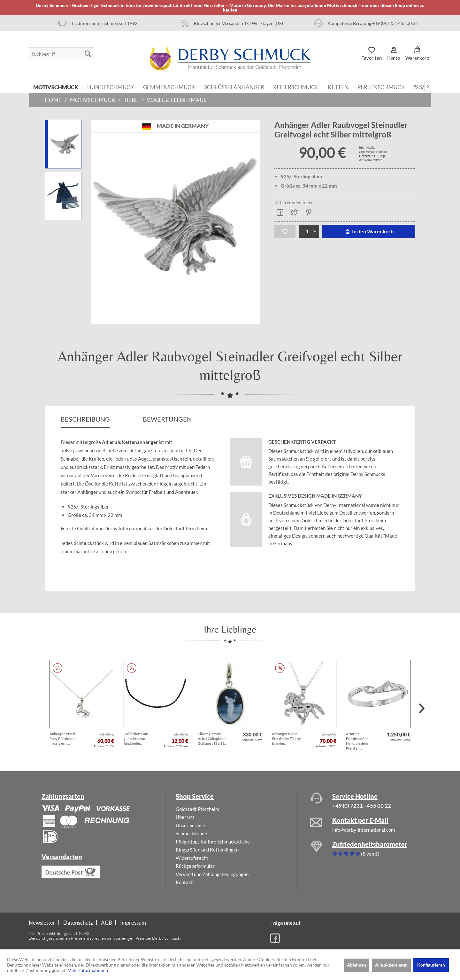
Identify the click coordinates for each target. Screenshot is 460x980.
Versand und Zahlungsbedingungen (212, 874)
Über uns (185, 817)
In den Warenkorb (369, 231)
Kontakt (184, 882)
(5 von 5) (356, 854)
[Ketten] (338, 87)
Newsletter (42, 923)
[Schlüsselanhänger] (234, 87)
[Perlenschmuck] (381, 87)
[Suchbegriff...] (61, 54)
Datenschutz (78, 923)
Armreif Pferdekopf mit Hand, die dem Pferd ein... (358, 741)
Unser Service (190, 825)
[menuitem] (61, 54)
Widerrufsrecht (192, 858)
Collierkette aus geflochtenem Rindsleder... (136, 739)
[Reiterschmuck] (296, 87)
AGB (107, 923)
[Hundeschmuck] (111, 87)
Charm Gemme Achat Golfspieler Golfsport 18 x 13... (212, 739)
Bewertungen (168, 419)
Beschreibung (85, 419)
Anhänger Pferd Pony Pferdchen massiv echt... (62, 739)
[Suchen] (88, 54)
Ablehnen (356, 965)
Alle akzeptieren (391, 965)
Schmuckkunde (191, 833)
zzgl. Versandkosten (373, 152)
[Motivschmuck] (56, 87)
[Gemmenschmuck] (169, 87)
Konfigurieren (431, 965)
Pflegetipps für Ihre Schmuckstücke (213, 842)
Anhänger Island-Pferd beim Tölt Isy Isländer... (286, 739)
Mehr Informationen (88, 970)
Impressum (133, 923)
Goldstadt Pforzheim (197, 809)
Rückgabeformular (195, 866)
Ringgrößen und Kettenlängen (207, 850)
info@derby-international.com (364, 830)
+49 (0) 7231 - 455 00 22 (362, 806)
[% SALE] (423, 87)
